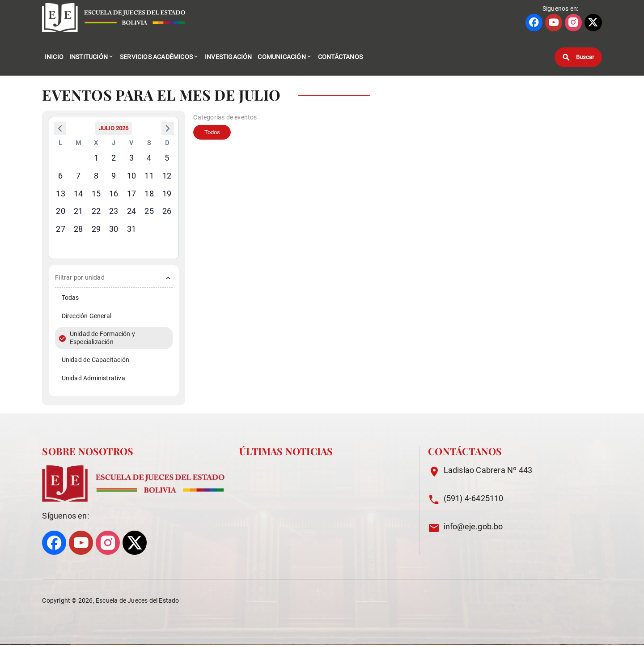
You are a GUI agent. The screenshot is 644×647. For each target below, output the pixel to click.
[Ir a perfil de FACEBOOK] (534, 23)
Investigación (229, 58)
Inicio (54, 58)
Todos (214, 135)
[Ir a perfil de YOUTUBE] (554, 23)
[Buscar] (578, 58)
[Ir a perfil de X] (593, 23)
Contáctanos (340, 58)
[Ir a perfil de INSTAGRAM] (573, 23)
